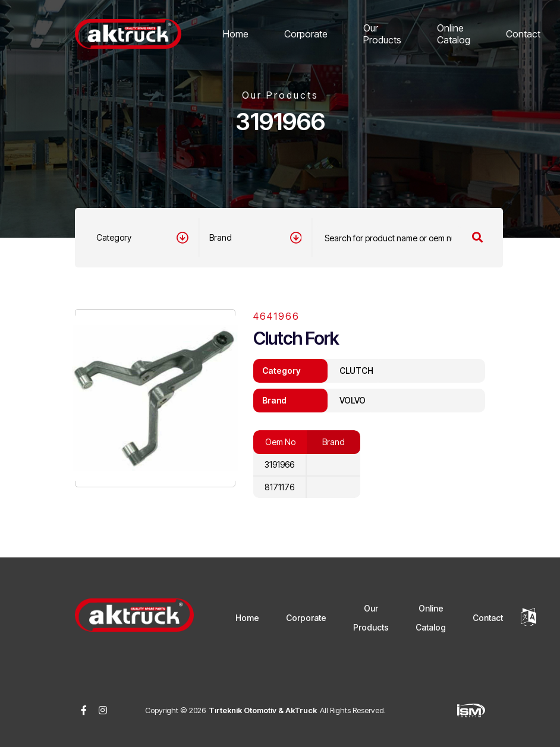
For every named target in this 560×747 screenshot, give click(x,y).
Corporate (306, 34)
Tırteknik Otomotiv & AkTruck (263, 710)
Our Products (382, 34)
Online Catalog (454, 34)
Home (236, 34)
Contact (523, 34)
